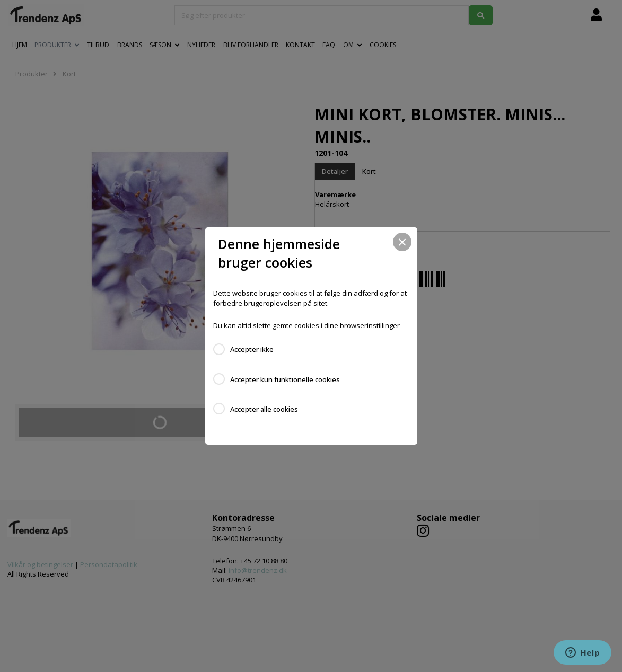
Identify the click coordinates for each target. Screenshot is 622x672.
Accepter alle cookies (264, 409)
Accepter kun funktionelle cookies (285, 379)
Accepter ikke (252, 349)
